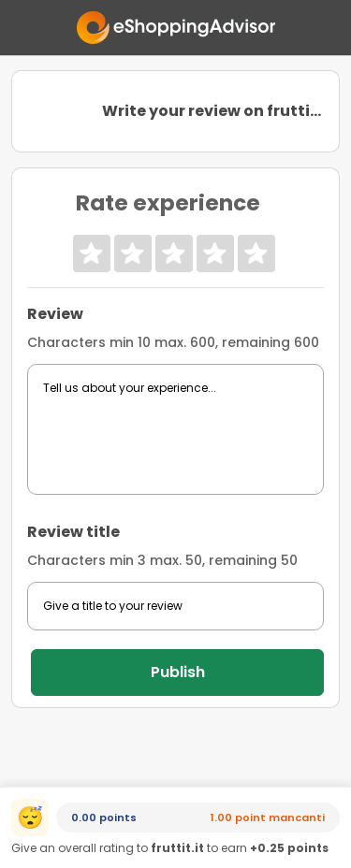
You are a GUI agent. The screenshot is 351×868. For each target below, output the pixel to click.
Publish (178, 672)
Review (55, 314)
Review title (73, 532)
